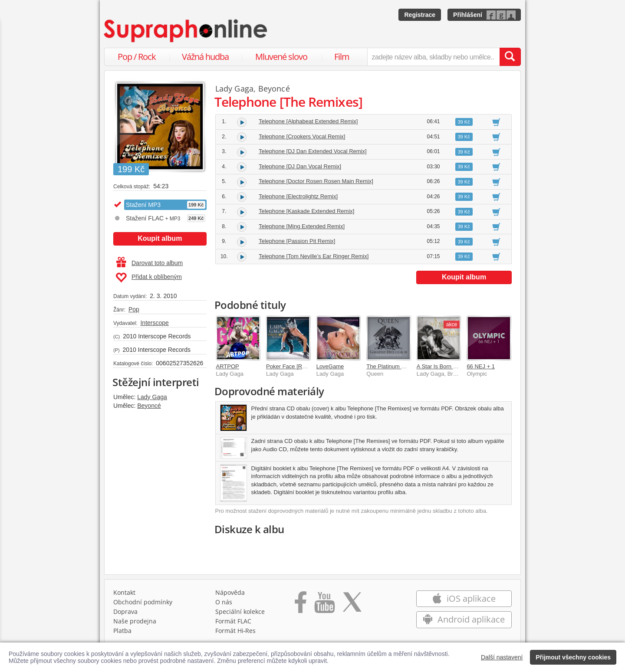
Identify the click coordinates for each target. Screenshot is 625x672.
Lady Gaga (152, 397)
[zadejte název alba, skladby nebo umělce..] (433, 57)
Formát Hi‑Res (236, 631)
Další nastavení (502, 657)
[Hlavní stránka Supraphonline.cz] (186, 31)
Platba (122, 631)
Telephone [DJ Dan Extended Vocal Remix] (313, 151)
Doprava (125, 611)
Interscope (154, 323)
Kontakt (124, 592)
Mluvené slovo (281, 57)
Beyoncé (149, 406)
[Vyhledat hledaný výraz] (510, 57)
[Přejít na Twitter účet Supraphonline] (352, 605)
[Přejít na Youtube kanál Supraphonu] (324, 605)
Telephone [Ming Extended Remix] (302, 226)
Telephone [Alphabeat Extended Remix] (308, 121)
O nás (224, 602)
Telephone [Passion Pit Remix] (297, 241)
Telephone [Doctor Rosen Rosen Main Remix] (316, 181)
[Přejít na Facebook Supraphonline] (301, 605)
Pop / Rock (137, 57)
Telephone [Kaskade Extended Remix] (306, 211)
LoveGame (330, 366)
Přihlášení (468, 15)
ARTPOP (228, 366)
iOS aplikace (464, 598)
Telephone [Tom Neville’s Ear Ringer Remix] (314, 256)
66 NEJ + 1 (481, 366)
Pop (134, 309)
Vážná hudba (205, 57)
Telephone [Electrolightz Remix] (298, 196)
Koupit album (160, 238)
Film (342, 57)
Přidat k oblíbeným (149, 278)
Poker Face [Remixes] (294, 366)
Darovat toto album (150, 263)
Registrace (420, 15)
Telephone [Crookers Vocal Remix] (302, 136)
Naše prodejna (135, 621)
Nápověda (230, 592)
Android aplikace (464, 619)
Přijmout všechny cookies (573, 657)
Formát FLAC (233, 621)
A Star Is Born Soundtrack (449, 366)
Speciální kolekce (240, 611)
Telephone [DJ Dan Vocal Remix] (300, 166)
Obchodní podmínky (143, 602)
